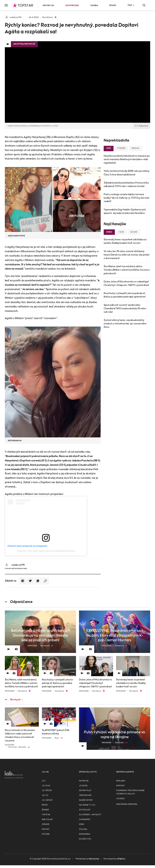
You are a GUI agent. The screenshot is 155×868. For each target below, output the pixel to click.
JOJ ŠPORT (47, 790)
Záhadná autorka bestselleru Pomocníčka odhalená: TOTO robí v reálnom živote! (126, 185)
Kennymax (94, 859)
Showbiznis (72, 6)
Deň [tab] (109, 148)
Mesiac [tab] (136, 148)
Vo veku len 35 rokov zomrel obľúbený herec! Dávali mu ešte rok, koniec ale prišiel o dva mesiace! (127, 255)
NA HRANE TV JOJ (87, 805)
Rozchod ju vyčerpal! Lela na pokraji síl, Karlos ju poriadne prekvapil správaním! (125, 295)
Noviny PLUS (85, 790)
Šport (113, 6)
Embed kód (141, 126)
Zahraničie (85, 819)
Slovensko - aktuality (90, 815)
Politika (83, 829)
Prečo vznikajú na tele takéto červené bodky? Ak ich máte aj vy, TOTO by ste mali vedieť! (126, 198)
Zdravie (46, 824)
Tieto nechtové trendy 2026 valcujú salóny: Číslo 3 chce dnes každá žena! (127, 173)
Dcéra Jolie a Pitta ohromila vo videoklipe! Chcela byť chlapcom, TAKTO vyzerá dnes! (126, 283)
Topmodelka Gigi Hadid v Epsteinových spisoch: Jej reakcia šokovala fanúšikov (125, 211)
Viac (130, 5)
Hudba (94, 6)
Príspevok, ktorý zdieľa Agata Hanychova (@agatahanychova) (46, 551)
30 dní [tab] (134, 232)
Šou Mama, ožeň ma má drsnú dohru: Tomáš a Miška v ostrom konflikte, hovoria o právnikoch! (127, 270)
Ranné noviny (86, 800)
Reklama (121, 781)
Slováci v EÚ (85, 839)
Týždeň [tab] (121, 148)
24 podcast (85, 810)
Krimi (82, 824)
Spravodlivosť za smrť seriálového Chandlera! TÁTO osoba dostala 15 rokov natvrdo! (125, 309)
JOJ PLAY (46, 786)
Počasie (46, 834)
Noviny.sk (48, 6)
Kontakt (120, 786)
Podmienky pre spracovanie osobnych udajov (130, 792)
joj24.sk (83, 786)
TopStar (46, 815)
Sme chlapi (47, 819)
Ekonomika (85, 834)
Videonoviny (85, 795)
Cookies (120, 799)
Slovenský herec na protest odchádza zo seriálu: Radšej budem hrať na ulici (125, 241)
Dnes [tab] (109, 232)
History (46, 829)
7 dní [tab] (121, 232)
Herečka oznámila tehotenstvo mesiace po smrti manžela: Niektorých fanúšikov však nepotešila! (127, 159)
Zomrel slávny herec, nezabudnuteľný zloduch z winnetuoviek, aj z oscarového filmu (125, 324)
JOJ (44, 781)
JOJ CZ (45, 795)
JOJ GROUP (47, 800)
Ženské (45, 810)
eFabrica (121, 859)
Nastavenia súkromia (127, 804)
